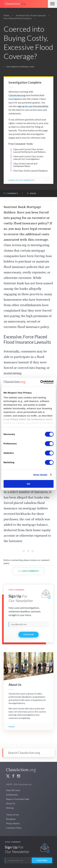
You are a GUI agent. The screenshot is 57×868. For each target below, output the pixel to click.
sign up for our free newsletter (33, 106)
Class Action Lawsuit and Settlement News (25, 165)
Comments (11, 193)
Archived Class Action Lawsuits (31, 15)
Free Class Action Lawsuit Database (30, 171)
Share (31, 193)
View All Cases (13, 790)
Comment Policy (14, 828)
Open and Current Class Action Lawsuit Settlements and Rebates (30, 151)
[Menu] (52, 4)
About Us (11, 803)
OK (28, 484)
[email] (28, 624)
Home (6, 15)
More (12, 727)
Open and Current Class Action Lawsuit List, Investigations (28, 158)
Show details (40, 475)
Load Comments (28, 571)
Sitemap (10, 808)
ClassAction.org (17, 95)
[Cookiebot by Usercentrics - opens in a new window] (41, 382)
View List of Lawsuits (21, 180)
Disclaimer (11, 819)
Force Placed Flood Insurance (18, 18)
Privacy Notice (13, 823)
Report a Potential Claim (18, 799)
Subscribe (29, 635)
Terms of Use (12, 815)
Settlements (12, 795)
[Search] (28, 753)
